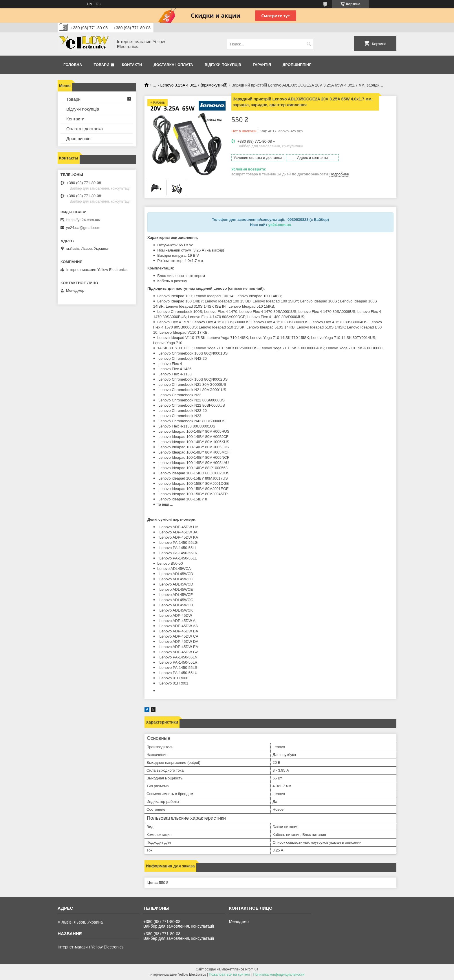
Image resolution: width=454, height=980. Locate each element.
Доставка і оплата (173, 65)
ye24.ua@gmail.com (83, 228)
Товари (101, 65)
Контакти (132, 65)
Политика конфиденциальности (279, 975)
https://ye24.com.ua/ (83, 220)
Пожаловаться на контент (229, 975)
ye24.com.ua (280, 225)
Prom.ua (252, 969)
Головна (73, 65)
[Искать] (309, 44)
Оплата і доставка (85, 129)
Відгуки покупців (223, 65)
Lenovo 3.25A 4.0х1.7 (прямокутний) (194, 85)
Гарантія (262, 65)
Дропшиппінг (297, 65)
